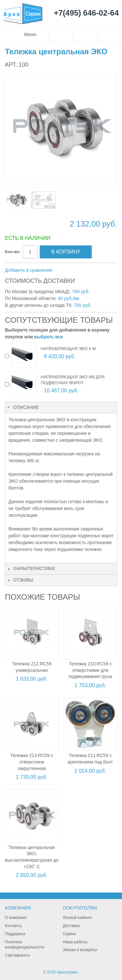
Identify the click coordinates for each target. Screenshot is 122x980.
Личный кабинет (77, 918)
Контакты (13, 926)
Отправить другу (66, 270)
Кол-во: (13, 252)
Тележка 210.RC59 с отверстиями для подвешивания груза (90, 670)
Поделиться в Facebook (79, 270)
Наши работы (75, 942)
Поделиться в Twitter (92, 270)
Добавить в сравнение (29, 270)
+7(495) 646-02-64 (86, 13)
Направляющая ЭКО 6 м (68, 349)
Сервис (69, 934)
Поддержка (15, 934)
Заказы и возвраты (80, 950)
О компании (16, 918)
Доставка (71, 926)
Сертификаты (17, 955)
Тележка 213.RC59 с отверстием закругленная (32, 762)
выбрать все (49, 337)
